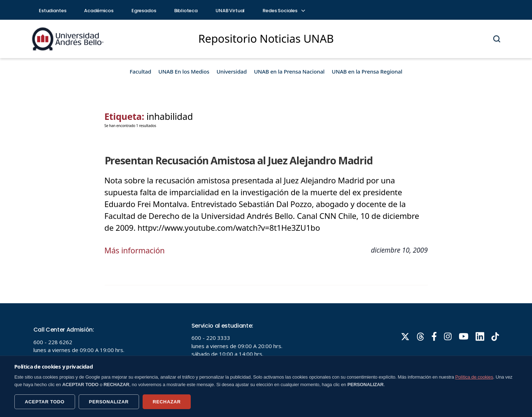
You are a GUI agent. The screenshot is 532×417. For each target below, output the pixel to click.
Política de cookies (474, 377)
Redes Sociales (283, 11)
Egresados (144, 11)
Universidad (232, 71)
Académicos (99, 11)
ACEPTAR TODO (45, 402)
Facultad (140, 71)
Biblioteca (186, 11)
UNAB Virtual (230, 11)
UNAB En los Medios (184, 71)
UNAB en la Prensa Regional (367, 71)
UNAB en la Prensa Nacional (289, 71)
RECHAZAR (167, 402)
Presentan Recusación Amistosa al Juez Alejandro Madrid (234, 160)
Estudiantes (52, 11)
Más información (135, 250)
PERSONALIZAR (109, 402)
